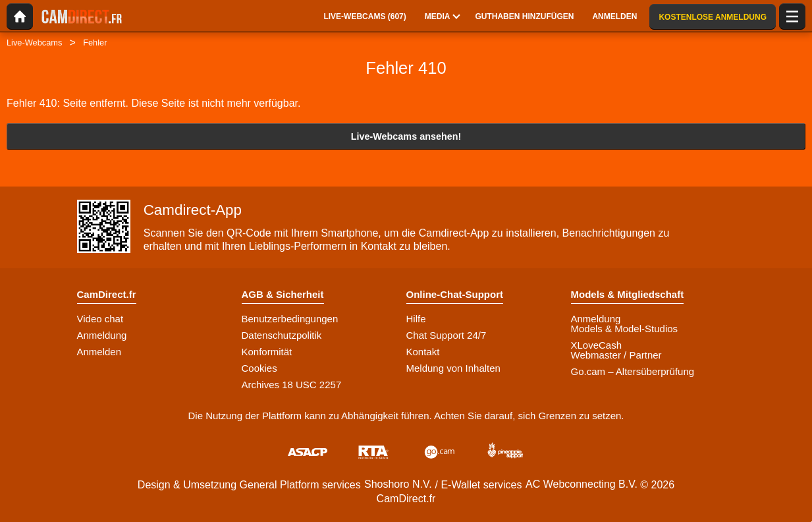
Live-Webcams (34, 43)
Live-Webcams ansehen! (406, 136)
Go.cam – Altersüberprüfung (633, 371)
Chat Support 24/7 (447, 335)
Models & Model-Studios (625, 329)
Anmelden (99, 352)
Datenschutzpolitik (282, 335)
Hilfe (416, 319)
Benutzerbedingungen (290, 319)
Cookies (259, 368)
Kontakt (423, 352)
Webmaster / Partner (616, 355)
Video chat (100, 319)
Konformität (267, 352)
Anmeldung (102, 335)
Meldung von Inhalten (453, 368)
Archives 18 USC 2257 (292, 385)
